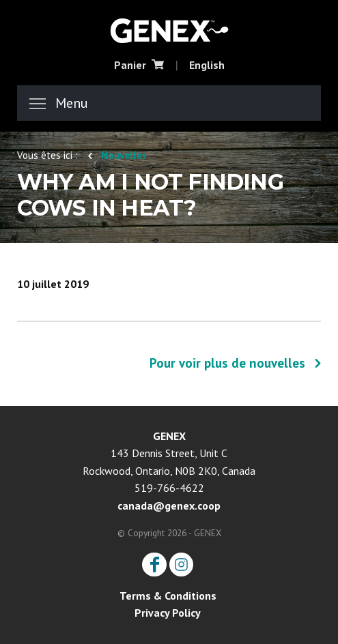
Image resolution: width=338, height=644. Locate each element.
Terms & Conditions (168, 596)
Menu (59, 103)
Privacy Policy (168, 613)
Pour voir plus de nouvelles (227, 363)
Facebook (154, 565)
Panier (139, 65)
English (207, 65)
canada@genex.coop (169, 506)
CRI (169, 30)
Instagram (181, 565)
